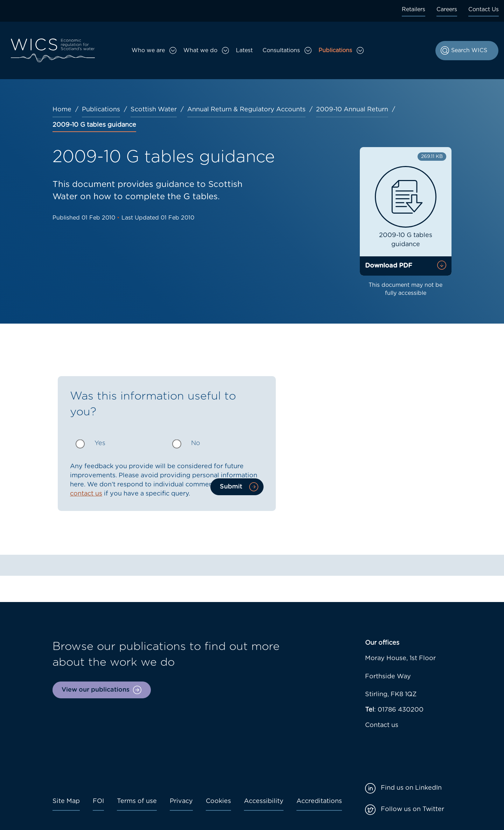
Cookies (218, 801)
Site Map (66, 801)
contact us (86, 494)
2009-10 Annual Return (352, 110)
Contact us (382, 725)
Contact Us (484, 9)
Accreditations (319, 801)
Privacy (181, 801)
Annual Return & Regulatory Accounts (246, 110)
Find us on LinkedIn (411, 788)
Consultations (281, 50)
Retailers (414, 9)
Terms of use (137, 801)
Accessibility (264, 801)
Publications (335, 50)
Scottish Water (154, 110)
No (196, 443)
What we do (200, 50)
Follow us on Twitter (412, 809)
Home (62, 110)
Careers (447, 9)
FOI (98, 801)
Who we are (148, 50)
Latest (244, 50)
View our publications (96, 690)
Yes (100, 443)
